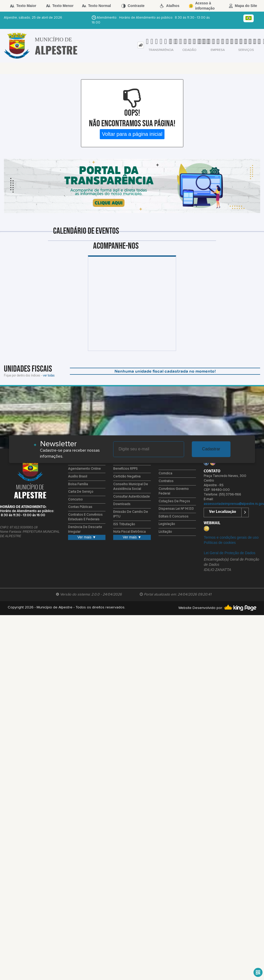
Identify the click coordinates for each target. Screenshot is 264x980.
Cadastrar (211, 449)
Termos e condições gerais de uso (231, 537)
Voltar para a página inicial (132, 134)
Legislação (167, 524)
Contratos (166, 481)
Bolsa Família (78, 484)
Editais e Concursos (174, 517)
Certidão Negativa (127, 477)
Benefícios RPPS (125, 469)
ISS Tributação (124, 524)
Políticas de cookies (220, 543)
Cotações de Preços (174, 501)
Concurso (75, 500)
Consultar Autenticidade (131, 497)
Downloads (122, 504)
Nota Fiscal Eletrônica (129, 532)
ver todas (49, 375)
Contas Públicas (80, 507)
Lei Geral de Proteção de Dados (229, 553)
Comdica (165, 473)
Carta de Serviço (81, 492)
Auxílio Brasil (78, 477)
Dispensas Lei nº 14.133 (176, 509)
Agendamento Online (84, 469)
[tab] (141, 45)
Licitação (165, 532)
